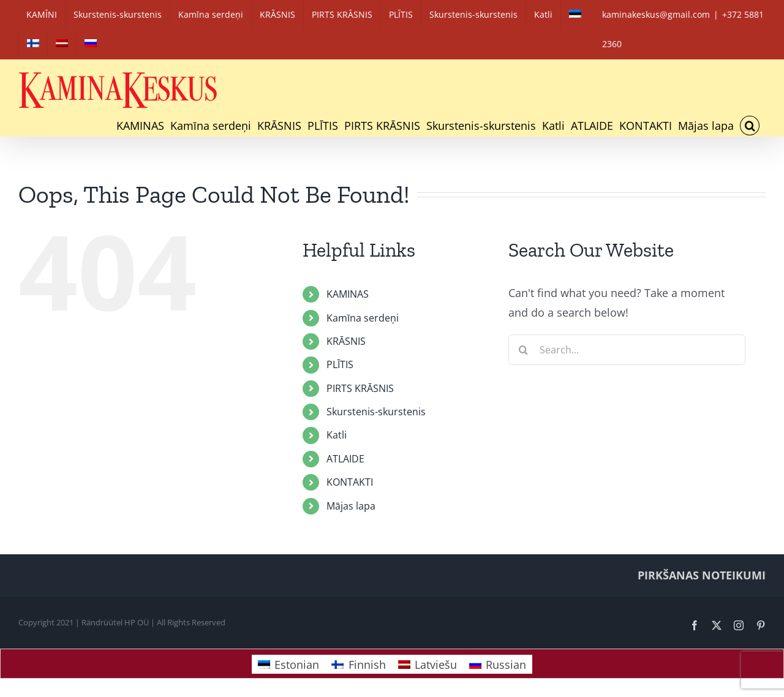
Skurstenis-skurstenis (376, 412)
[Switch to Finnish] (33, 44)
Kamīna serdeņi (363, 318)
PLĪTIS (340, 364)
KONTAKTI (350, 482)
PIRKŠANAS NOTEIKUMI (702, 575)
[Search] (524, 350)
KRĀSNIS (346, 341)
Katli (337, 435)
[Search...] (627, 350)
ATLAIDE (345, 459)
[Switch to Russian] (91, 44)
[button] (750, 126)
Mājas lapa (351, 506)
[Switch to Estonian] (575, 15)
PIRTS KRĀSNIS (360, 388)
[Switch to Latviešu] (428, 664)
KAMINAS (348, 294)
